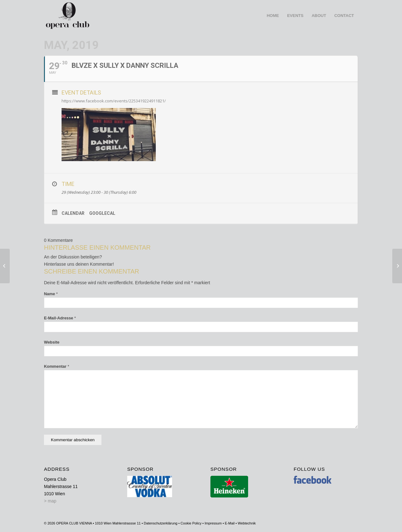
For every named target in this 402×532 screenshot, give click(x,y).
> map (50, 501)
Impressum (213, 523)
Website (52, 342)
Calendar (73, 213)
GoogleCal (102, 213)
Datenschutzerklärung (161, 523)
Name (51, 294)
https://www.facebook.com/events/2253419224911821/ (114, 101)
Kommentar (57, 366)
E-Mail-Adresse (60, 318)
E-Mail (230, 523)
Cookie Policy (191, 523)
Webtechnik (247, 523)
